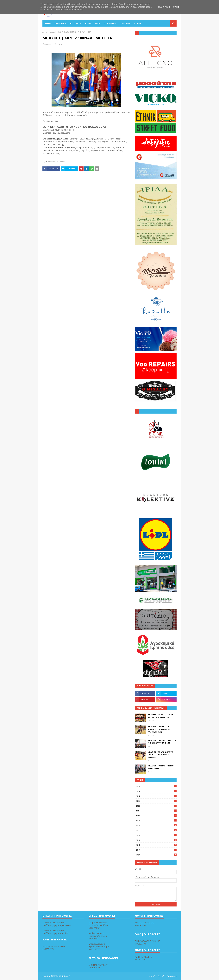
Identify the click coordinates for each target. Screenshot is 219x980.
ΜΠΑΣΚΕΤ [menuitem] (60, 23)
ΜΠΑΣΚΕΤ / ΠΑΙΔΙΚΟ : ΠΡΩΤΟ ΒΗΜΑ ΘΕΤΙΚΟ (161, 767)
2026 (156, 786)
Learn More (164, 7)
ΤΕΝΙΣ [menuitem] (98, 23)
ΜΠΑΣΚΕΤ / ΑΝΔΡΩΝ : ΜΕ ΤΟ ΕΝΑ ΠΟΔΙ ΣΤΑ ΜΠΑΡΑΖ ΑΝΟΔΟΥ (160, 755)
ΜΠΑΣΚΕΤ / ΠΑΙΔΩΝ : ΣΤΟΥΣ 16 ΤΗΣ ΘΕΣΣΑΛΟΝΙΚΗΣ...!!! (161, 742)
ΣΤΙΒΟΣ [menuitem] (138, 23)
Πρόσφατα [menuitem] (76, 23)
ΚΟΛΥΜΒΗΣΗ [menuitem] (110, 23)
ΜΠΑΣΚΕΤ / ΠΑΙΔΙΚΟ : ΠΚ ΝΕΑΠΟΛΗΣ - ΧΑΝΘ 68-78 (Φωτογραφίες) (159, 729)
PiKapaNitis (49, 44)
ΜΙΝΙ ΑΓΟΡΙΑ (53, 162)
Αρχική (152, 976)
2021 (156, 811)
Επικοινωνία (172, 976)
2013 (156, 850)
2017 (156, 830)
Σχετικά (161, 976)
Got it (176, 7)
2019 (156, 821)
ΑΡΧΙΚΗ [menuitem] (48, 23)
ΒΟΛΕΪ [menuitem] (88, 23)
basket (58, 32)
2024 (156, 796)
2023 (156, 801)
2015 (156, 840)
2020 (156, 816)
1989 (156, 855)
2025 (156, 791)
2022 (156, 806)
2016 (156, 835)
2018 (156, 825)
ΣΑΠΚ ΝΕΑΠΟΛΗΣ (63, 976)
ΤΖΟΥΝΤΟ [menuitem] (125, 23)
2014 (156, 845)
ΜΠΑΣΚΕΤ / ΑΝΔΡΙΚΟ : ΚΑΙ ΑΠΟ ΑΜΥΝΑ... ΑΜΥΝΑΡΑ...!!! (161, 716)
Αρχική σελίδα (48, 32)
